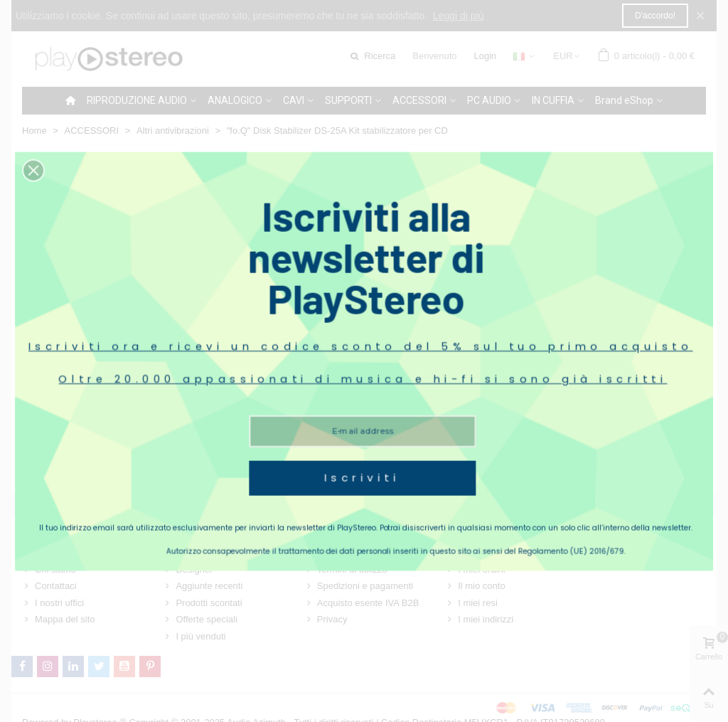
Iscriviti (362, 448)
